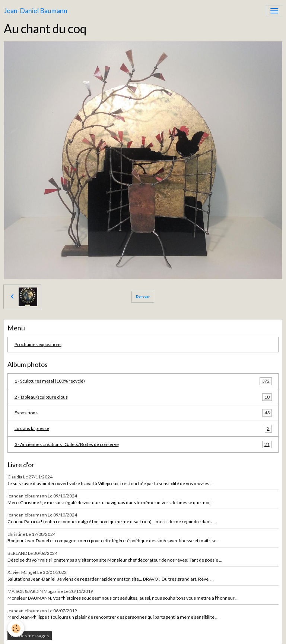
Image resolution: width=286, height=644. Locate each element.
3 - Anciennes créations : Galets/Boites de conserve (143, 444)
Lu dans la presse (143, 428)
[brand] (36, 11)
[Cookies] (16, 629)
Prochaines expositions (38, 344)
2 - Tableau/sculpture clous (143, 397)
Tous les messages (30, 636)
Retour (143, 297)
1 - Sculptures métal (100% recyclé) (143, 381)
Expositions (143, 413)
